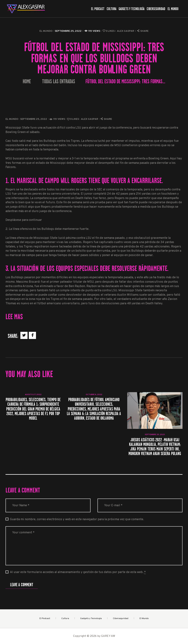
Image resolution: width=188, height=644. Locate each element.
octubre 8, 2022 (94, 395)
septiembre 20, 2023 (155, 435)
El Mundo (46, 31)
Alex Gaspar (126, 31)
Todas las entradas (59, 81)
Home (27, 82)
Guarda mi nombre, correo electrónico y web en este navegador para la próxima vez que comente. (77, 519)
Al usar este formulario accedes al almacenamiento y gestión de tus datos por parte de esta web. (78, 572)
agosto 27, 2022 (33, 395)
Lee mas (14, 316)
